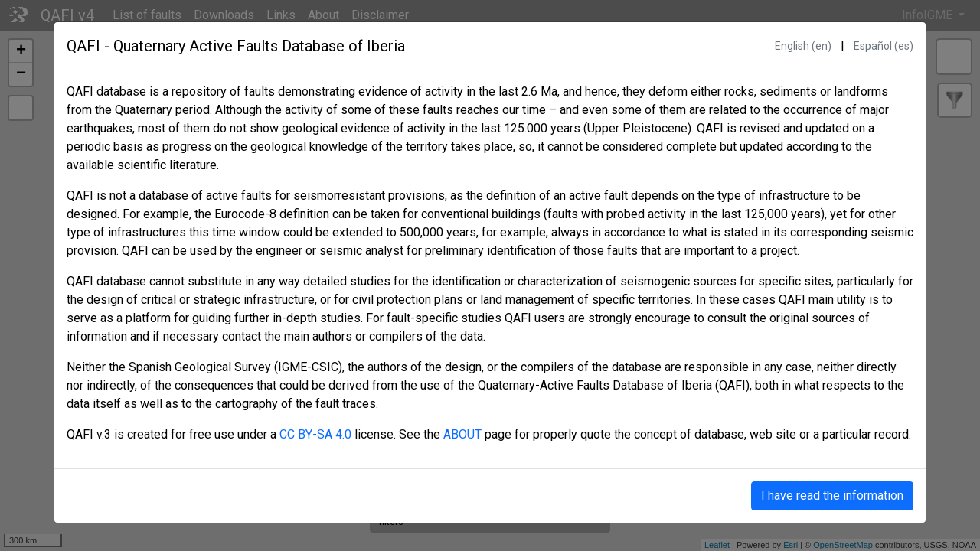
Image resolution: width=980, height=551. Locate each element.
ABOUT (462, 434)
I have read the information (832, 496)
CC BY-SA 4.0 (315, 434)
